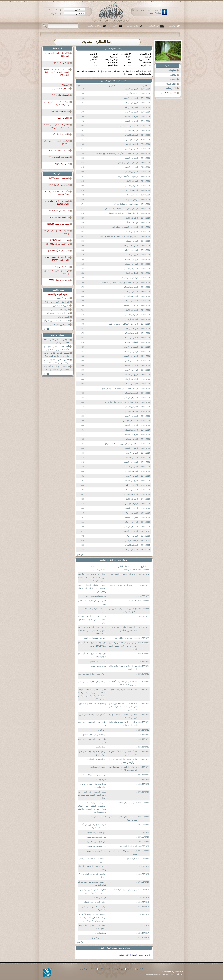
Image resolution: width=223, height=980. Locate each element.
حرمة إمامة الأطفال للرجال (128, 176)
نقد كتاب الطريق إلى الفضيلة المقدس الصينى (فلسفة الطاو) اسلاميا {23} (56, 71)
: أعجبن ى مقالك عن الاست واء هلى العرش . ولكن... (56, 368)
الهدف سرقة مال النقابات (127, 803)
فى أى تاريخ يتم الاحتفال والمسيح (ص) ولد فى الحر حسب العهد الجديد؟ (123, 646)
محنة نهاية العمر (100, 570)
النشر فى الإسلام (132, 158)
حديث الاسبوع (63, 298)
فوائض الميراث (132, 199)
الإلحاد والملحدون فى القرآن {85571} (56, 272)
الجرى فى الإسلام (131, 103)
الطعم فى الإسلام (131, 310)
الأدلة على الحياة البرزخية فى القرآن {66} (56, 55)
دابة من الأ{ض (133, 93)
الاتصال (114, 26)
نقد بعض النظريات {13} (60, 88)
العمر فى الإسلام (132, 333)
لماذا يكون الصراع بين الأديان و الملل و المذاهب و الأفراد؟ (56, 304)
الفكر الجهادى (132, 859)
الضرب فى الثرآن (131, 361)
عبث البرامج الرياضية (98, 817)
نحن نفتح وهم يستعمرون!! (96, 832)
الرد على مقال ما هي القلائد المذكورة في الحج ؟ (119, 388)
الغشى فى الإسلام (131, 338)
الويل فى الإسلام (132, 315)
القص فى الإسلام (132, 517)
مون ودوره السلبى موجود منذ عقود (123, 585)
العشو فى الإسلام (131, 107)
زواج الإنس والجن (131, 195)
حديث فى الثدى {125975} (60, 240)
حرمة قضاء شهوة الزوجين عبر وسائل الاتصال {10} (56, 103)
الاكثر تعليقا (171, 84)
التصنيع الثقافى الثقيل (98, 767)
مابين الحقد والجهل (61, 306)
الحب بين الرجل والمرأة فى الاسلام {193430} (56, 203)
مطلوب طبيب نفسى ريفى (96, 596)
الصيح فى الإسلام (132, 481)
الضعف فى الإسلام (131, 356)
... (137, 596)
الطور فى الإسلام (132, 425)
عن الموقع (131, 969)
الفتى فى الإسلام (132, 264)
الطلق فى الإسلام (131, 379)
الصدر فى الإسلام (132, 416)
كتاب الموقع (133, 26)
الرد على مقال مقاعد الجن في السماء (123, 213)
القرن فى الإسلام (132, 370)
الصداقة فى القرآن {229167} (58, 185)
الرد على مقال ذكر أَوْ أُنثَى (128, 163)
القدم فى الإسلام (132, 384)
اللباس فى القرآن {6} (61, 134)
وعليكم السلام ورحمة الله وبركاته (124, 574)
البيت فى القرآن (132, 190)
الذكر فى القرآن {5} (62, 164)
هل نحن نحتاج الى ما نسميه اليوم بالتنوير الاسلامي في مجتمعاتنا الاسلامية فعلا (92, 630)
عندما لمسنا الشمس (98, 661)
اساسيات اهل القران (88, 969)
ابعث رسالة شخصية (168, 93)
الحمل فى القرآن (132, 273)
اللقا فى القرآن (132, 144)
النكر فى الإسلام (132, 292)
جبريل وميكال (101, 779)
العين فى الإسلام (132, 319)
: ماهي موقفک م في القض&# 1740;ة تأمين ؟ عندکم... (56, 362)
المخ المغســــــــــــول (59, 309)
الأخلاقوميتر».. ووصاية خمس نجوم (93, 714)
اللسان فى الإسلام (131, 305)
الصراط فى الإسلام (131, 421)
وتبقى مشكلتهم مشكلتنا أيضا (126, 638)
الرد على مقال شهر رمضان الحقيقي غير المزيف (119, 282)
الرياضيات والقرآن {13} (60, 95)
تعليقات (173, 79)
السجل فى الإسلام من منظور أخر (125, 227)
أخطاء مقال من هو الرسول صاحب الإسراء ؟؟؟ (120, 402)
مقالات (173, 75)
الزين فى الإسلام (132, 130)
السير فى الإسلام (132, 89)
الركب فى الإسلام (131, 218)
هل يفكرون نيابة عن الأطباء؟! (95, 775)
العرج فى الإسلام (132, 172)
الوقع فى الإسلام (132, 504)
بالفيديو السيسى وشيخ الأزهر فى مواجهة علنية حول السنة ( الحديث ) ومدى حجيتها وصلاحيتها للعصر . (92, 918)
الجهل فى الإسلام (132, 255)
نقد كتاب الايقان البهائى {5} (59, 150)
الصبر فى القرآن (132, 149)
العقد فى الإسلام (132, 545)
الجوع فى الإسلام (132, 448)
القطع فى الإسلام (131, 513)
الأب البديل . (101, 730)
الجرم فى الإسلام (132, 508)
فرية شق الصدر (100, 897)
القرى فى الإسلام (132, 116)
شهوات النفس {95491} (60, 267)
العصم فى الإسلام (131, 398)
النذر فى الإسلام (132, 458)
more (79, 555)
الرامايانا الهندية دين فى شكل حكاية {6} (56, 142)
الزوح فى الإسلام (132, 430)
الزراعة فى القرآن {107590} (59, 251)
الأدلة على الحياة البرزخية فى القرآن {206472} (56, 193)
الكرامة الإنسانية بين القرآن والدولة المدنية (56, 322)
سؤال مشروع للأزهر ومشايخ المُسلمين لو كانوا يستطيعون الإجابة (92, 619)
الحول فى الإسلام (132, 167)
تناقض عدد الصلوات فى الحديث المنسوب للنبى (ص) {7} (56, 126)
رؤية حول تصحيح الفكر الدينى (95, 638)
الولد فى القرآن (132, 222)
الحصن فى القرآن (99, 938)
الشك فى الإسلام (132, 232)
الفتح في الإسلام (132, 181)
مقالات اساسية (94, 26)
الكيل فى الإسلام (132, 411)
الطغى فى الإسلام (131, 287)
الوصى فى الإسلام (131, 352)
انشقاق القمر (101, 747)
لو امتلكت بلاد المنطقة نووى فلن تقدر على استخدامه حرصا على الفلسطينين (123, 707)
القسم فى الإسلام (131, 269)
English (158, 13)
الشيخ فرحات (63, 317)
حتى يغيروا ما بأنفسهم (59, 324)
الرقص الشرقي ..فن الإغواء (95, 902)
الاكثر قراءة (171, 88)
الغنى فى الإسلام (132, 471)
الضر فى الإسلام (132, 536)
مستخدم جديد (55, 14)
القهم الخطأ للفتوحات (129, 846)
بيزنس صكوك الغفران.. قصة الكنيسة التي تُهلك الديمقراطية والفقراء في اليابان (92, 588)
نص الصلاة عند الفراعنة (97, 759)
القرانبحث (109, 969)
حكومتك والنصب (131, 601)
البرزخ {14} (65, 85)
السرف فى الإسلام (131, 245)
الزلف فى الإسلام (132, 365)
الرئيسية (172, 26)
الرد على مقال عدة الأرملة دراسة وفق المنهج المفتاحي (117, 153)
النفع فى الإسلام (132, 328)
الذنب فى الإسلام (132, 467)
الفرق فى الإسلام (132, 434)
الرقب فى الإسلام (131, 499)
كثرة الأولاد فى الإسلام (130, 278)
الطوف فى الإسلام (131, 531)
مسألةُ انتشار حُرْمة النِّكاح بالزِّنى (126, 204)
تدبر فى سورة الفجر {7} (60, 111)
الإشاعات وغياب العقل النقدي (94, 735)
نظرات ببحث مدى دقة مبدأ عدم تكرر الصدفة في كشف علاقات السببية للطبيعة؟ (92, 577)
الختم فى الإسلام (132, 407)
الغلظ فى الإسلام (132, 342)
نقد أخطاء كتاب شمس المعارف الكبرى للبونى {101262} (56, 259)
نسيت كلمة (51, 10)
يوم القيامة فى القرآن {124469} (57, 244)
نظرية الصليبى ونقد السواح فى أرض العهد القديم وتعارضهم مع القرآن (92, 795)
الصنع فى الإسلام (132, 490)
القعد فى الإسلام (132, 135)
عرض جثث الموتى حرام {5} (59, 157)
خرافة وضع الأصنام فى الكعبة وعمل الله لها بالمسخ (118, 236)
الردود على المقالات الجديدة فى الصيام (123, 324)
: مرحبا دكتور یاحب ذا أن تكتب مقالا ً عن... (56, 355)
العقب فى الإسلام (131, 527)
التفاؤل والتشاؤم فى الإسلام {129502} (56, 232)
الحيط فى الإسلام (132, 112)
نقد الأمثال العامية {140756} (59, 217)
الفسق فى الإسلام (131, 462)
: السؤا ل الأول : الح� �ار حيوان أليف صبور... (56, 341)
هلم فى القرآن (100, 933)
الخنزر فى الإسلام (131, 250)
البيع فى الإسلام (132, 241)
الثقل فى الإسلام (132, 186)
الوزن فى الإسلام (132, 375)
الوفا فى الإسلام (132, 453)
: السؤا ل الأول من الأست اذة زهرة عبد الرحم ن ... (56, 348)
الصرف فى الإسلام (131, 98)
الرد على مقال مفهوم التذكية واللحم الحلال (122, 209)
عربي (151, 13)
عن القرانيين (153, 26)
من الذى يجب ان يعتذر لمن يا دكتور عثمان (56, 315)
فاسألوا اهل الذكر (57, 335)
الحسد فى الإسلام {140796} (59, 211)
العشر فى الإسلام (131, 301)
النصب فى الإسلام (131, 296)
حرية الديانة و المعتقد (58, 294)
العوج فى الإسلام (132, 393)
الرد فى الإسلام (132, 139)
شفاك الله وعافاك (130, 570)
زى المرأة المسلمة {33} (60, 63)
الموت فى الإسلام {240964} (59, 178)
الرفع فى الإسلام (132, 540)
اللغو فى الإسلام (132, 476)
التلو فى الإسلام (132, 439)
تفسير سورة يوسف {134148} (58, 224)
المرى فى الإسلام (131, 522)
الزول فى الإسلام (132, 259)
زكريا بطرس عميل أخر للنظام (126, 890)
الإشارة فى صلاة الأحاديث (128, 126)
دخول (57, 10)
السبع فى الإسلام (132, 121)
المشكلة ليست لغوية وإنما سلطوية (123, 689)
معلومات (172, 70)
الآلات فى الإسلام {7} (61, 118)
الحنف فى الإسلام (131, 550)
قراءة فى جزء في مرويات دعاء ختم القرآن (122, 444)
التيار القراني (120, 969)
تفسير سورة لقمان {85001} (59, 280)
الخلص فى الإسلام (131, 494)
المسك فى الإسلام (131, 347)
